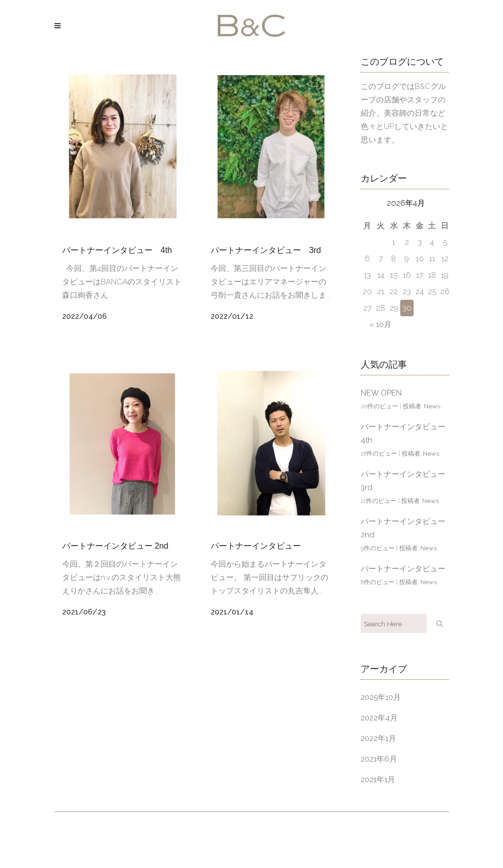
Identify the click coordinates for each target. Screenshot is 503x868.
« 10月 (380, 324)
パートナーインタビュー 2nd (115, 546)
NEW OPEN (381, 393)
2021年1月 (378, 780)
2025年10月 (381, 697)
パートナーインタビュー (256, 546)
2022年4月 (379, 718)
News (432, 406)
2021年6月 (379, 759)
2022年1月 (378, 738)
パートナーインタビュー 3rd (266, 250)
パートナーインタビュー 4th (117, 250)
